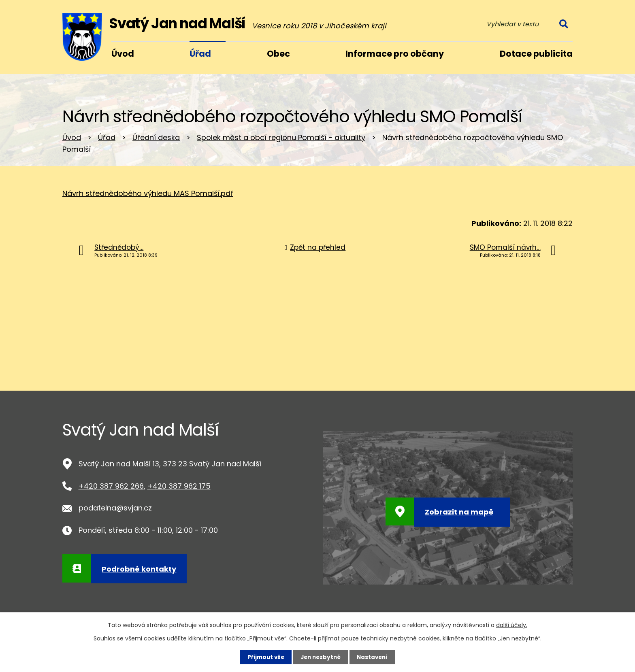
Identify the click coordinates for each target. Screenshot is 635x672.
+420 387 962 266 (111, 486)
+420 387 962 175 (179, 486)
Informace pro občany (395, 54)
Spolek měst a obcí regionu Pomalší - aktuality (281, 137)
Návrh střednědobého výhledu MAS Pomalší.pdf (148, 193)
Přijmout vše (264, 657)
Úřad (107, 137)
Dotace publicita (536, 54)
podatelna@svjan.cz (115, 508)
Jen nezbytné (321, 657)
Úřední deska (156, 137)
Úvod (72, 137)
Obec (278, 54)
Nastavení (374, 657)
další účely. (512, 625)
